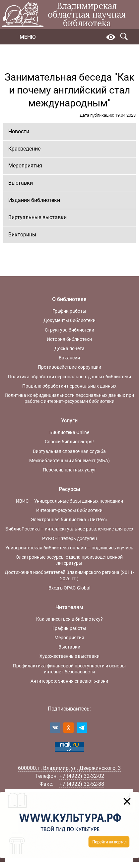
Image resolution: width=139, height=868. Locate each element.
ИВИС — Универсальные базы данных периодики (69, 501)
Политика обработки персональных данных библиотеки (69, 377)
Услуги (69, 421)
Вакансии (69, 358)
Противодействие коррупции (69, 367)
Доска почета (69, 348)
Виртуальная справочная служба (69, 451)
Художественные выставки (69, 656)
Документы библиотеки (69, 320)
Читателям (69, 607)
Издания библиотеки (34, 200)
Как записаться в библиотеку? (69, 619)
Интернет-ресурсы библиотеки (69, 510)
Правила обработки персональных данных (69, 386)
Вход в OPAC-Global (69, 588)
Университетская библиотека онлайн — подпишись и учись (69, 548)
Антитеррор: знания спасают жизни (69, 681)
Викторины (22, 235)
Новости (19, 131)
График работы (69, 311)
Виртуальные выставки (37, 217)
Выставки (21, 183)
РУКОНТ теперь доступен (69, 538)
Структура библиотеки (69, 330)
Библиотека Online (69, 432)
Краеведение (24, 149)
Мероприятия (25, 166)
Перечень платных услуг (69, 470)
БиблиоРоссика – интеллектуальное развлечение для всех (69, 529)
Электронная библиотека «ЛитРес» (69, 520)
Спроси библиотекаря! (69, 442)
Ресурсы (69, 489)
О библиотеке (69, 299)
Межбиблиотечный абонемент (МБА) (69, 461)
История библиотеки (69, 339)
